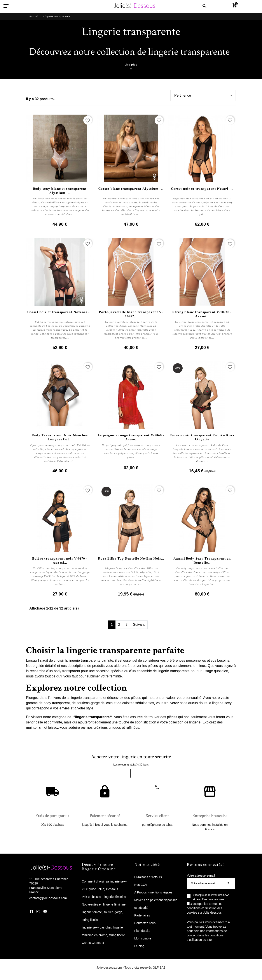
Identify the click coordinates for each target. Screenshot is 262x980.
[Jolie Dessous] (134, 6)
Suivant (139, 625)
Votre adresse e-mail (201, 875)
